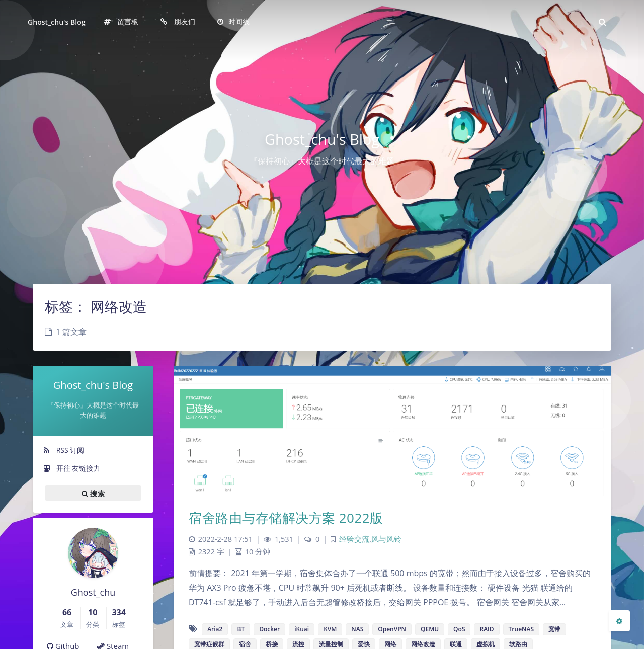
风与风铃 (386, 539)
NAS (357, 629)
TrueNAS (521, 629)
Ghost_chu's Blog (57, 22)
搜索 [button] (93, 493)
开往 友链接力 (71, 468)
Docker (269, 629)
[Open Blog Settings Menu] (619, 621)
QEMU (430, 629)
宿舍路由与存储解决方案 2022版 (286, 518)
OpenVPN (392, 629)
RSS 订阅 (63, 450)
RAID (487, 629)
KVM (330, 629)
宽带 (554, 629)
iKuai (302, 629)
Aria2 (215, 629)
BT (241, 629)
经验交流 (354, 539)
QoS (459, 629)
